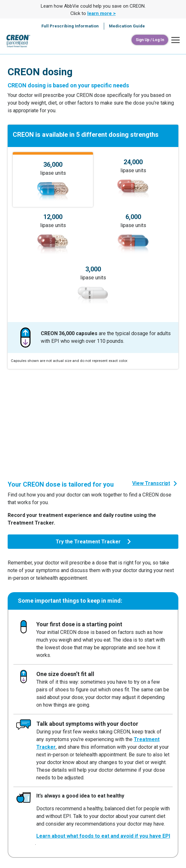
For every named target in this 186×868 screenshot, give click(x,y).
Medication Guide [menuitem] (127, 26)
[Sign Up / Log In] (150, 40)
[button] (174, 40)
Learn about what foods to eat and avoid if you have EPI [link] (103, 836)
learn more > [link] (101, 13)
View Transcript (151, 483)
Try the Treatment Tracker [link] (88, 542)
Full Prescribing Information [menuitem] (70, 26)
